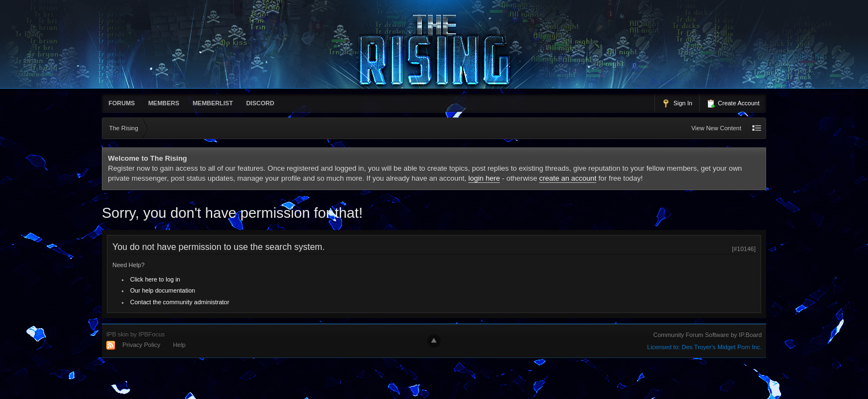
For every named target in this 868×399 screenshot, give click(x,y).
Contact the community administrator (180, 302)
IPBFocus (152, 334)
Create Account (733, 104)
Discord (260, 103)
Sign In (677, 104)
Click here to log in (155, 279)
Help (180, 345)
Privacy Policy (141, 345)
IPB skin (117, 334)
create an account (568, 178)
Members (164, 103)
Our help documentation (162, 290)
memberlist (213, 103)
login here (484, 178)
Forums (122, 103)
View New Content (716, 128)
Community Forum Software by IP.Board (707, 335)
